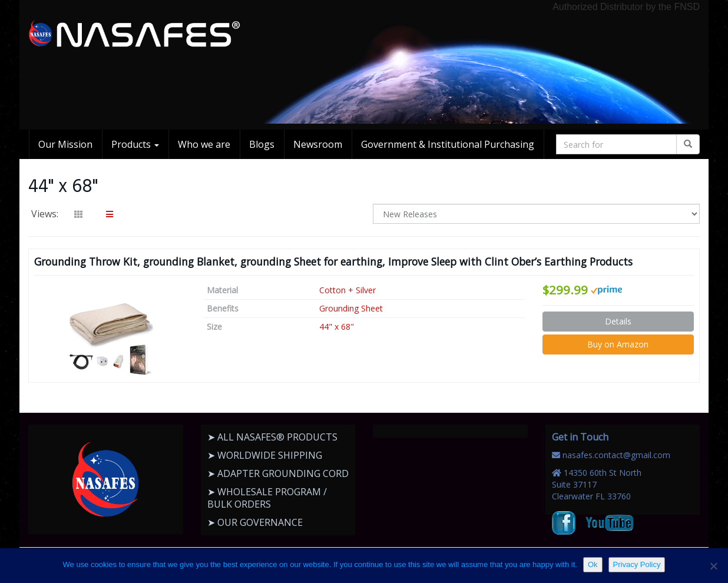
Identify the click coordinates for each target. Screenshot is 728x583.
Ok (593, 564)
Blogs (262, 144)
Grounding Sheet (351, 308)
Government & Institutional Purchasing (448, 144)
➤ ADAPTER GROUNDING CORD (278, 473)
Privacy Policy (637, 564)
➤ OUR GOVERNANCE (255, 522)
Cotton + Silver (348, 290)
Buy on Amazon (618, 344)
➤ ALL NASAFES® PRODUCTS (272, 437)
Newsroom (318, 144)
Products (135, 144)
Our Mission (65, 144)
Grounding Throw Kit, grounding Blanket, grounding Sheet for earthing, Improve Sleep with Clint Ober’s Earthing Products (333, 261)
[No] (713, 566)
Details (618, 321)
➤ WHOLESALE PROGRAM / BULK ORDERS (267, 498)
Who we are (204, 144)
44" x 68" (337, 327)
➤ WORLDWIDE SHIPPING (265, 455)
